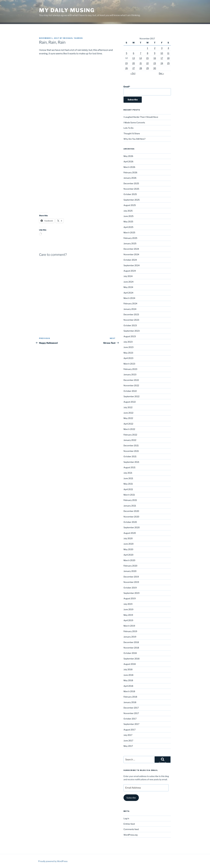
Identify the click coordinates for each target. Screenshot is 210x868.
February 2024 (130, 303)
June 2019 (128, 609)
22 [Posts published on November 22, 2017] (147, 63)
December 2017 (131, 708)
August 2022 (130, 402)
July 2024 (128, 276)
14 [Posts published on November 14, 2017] (141, 58)
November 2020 (131, 517)
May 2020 (128, 549)
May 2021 (128, 484)
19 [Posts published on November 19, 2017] (126, 63)
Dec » (161, 73)
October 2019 (130, 588)
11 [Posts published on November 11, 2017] (168, 53)
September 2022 (131, 396)
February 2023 (130, 369)
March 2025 (129, 232)
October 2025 (130, 194)
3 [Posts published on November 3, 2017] (162, 48)
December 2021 (131, 445)
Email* (147, 90)
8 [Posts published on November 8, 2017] (148, 53)
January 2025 (130, 243)
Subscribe (131, 798)
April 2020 (128, 555)
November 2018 (131, 648)
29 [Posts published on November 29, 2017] (148, 68)
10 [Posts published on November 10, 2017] (162, 53)
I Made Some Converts (134, 122)
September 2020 (132, 527)
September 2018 (131, 659)
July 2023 (128, 342)
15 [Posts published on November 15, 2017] (147, 58)
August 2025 (130, 205)
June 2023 (128, 347)
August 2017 (129, 730)
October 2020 (130, 522)
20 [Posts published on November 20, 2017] (134, 63)
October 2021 (130, 456)
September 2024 (132, 265)
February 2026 (130, 172)
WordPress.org (131, 835)
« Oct (133, 73)
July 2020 (128, 538)
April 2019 (128, 620)
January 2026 (130, 178)
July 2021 (128, 473)
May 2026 (128, 156)
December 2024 (131, 249)
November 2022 (131, 385)
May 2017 (128, 746)
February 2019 (130, 631)
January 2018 (130, 702)
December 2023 (131, 314)
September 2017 (131, 724)
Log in (126, 818)
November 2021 (131, 451)
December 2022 (131, 380)
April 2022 (128, 424)
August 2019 (130, 598)
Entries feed (129, 824)
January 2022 (130, 440)
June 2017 (128, 741)
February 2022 (130, 435)
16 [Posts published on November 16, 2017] (155, 58)
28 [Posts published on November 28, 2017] (141, 68)
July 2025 (128, 211)
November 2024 (131, 254)
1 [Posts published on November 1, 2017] (148, 48)
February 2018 (130, 697)
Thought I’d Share (132, 133)
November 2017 (131, 713)
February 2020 (130, 566)
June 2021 (128, 478)
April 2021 (128, 489)
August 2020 (130, 533)
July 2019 (128, 604)
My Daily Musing (67, 10)
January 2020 (130, 571)
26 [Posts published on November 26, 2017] (127, 68)
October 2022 (130, 391)
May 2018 (128, 680)
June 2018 (128, 675)
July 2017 (128, 735)
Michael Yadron (73, 38)
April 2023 (128, 358)
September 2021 (131, 462)
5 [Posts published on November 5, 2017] (127, 53)
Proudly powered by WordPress (53, 861)
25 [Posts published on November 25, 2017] (168, 63)
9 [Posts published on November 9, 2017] (155, 53)
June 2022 (128, 413)
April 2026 (128, 161)
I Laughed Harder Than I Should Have (141, 117)
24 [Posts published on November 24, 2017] (162, 63)
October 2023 (130, 325)
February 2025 (130, 238)
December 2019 (131, 577)
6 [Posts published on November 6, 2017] (134, 53)
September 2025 (132, 200)
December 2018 (131, 642)
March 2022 (129, 429)
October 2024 (130, 260)
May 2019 (128, 615)
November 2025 (131, 189)
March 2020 (129, 560)
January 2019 (130, 637)
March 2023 (129, 364)
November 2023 (131, 320)
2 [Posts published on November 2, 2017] (155, 48)
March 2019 (129, 626)
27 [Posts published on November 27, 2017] (134, 68)
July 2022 (128, 407)
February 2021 (130, 500)
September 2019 (131, 593)
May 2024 (128, 287)
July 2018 (128, 669)
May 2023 (128, 353)
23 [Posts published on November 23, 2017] (155, 63)
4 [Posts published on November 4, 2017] (168, 48)
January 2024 (130, 309)
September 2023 (132, 331)
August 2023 (130, 336)
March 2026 (129, 167)
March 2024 (129, 298)
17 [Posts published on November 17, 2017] (162, 58)
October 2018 (130, 653)
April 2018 (128, 686)
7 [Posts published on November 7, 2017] (141, 53)
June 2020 (129, 544)
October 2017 (130, 719)
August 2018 (130, 664)
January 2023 (130, 374)
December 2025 (131, 183)
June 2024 (128, 282)
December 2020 (131, 511)
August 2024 (130, 271)
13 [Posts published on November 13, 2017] (134, 58)
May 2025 (128, 222)
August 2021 (129, 467)
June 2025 (128, 216)
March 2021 (129, 495)
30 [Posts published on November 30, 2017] (155, 68)
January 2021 (130, 506)
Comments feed (131, 829)
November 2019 (131, 582)
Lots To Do (128, 128)
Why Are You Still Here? (134, 139)
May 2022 (128, 418)
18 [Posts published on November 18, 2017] (168, 58)
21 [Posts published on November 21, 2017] (141, 63)
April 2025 (128, 227)
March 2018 (129, 691)
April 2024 (128, 293)
